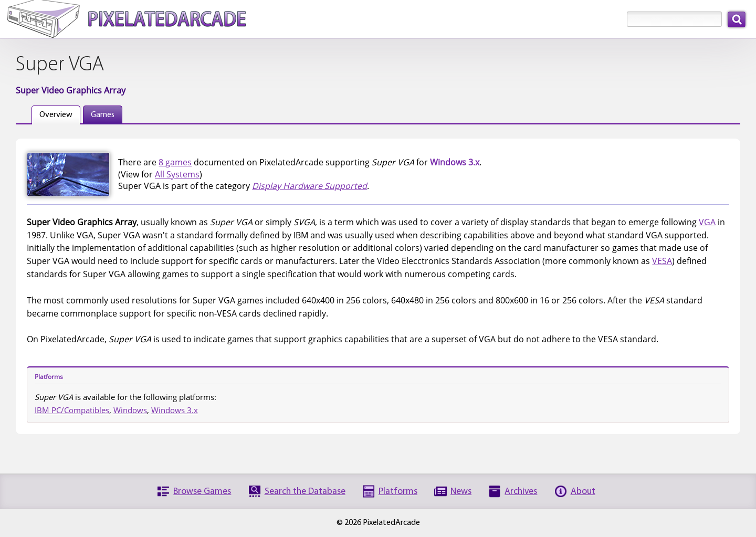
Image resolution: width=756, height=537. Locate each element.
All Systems (177, 174)
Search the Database (305, 492)
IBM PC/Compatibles (72, 410)
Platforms (398, 492)
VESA (662, 261)
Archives (521, 492)
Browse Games (202, 492)
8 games (175, 162)
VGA (707, 222)
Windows (130, 410)
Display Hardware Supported (309, 186)
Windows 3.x (175, 410)
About (583, 492)
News (461, 492)
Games (103, 115)
